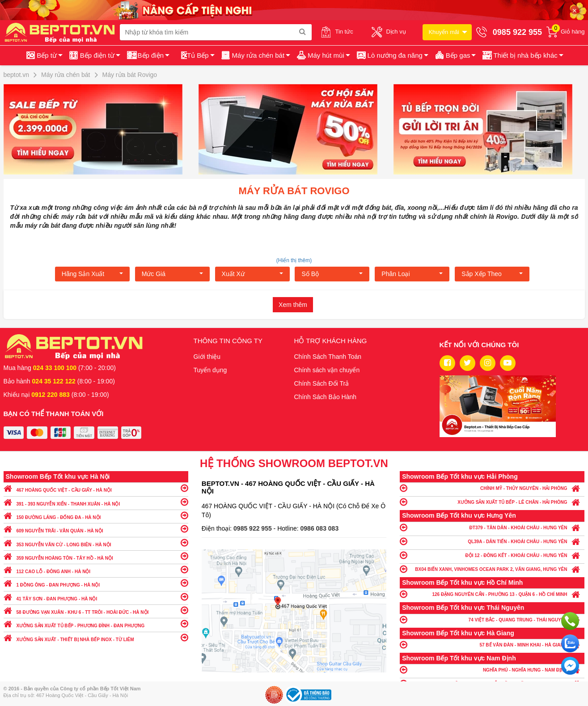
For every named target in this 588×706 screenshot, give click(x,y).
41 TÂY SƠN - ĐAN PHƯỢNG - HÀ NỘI (96, 597)
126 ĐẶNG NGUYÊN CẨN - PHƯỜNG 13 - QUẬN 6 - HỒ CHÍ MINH (492, 594)
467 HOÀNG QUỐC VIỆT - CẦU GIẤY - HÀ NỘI (96, 488)
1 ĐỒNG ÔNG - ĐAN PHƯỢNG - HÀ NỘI (96, 583)
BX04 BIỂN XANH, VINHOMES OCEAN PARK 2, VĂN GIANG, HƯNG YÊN (492, 569)
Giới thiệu (207, 357)
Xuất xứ (252, 274)
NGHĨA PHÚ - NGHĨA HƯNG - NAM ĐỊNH (492, 670)
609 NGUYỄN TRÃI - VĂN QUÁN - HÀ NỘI (96, 529)
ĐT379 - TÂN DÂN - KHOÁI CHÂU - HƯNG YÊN (492, 527)
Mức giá (172, 274)
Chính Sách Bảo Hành (326, 397)
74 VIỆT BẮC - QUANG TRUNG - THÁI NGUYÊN (492, 619)
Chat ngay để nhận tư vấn (570, 666)
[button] (522, 55)
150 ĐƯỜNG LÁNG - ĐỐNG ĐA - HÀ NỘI (96, 515)
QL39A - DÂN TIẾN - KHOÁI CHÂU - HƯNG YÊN (492, 541)
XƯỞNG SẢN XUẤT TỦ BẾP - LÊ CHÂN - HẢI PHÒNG (492, 502)
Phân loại (412, 274)
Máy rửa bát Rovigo (294, 191)
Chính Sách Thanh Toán (328, 357)
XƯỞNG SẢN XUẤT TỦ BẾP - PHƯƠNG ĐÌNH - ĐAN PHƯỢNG (96, 623)
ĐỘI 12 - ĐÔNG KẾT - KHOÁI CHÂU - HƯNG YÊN (492, 555)
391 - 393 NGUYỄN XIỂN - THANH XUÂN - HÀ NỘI (96, 502)
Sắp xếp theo (492, 274)
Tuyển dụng (210, 370)
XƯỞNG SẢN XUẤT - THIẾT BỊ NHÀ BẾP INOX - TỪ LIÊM (96, 637)
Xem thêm (293, 305)
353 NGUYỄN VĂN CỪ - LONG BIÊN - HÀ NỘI (96, 542)
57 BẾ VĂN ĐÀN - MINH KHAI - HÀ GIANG (492, 644)
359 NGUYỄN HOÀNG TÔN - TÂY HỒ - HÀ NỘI (96, 556)
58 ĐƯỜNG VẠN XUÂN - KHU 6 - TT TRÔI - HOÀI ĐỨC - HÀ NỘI (96, 610)
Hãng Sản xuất (92, 274)
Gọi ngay (570, 621)
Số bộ (332, 274)
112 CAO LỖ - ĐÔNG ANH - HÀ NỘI (96, 569)
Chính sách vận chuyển (327, 370)
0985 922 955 (254, 528)
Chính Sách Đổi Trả (322, 383)
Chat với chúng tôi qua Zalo (570, 643)
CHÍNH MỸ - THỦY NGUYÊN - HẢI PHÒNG (492, 488)
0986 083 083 (320, 528)
